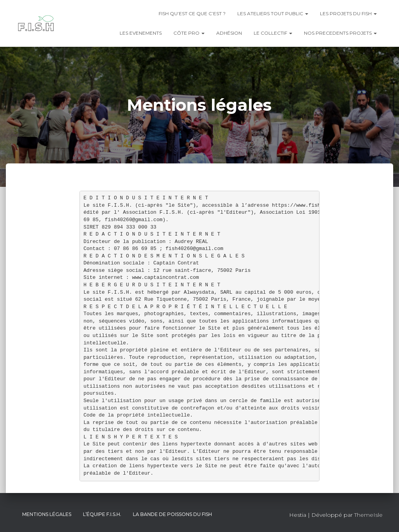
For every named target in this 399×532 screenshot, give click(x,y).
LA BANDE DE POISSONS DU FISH (172, 514)
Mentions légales (47, 514)
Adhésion (229, 33)
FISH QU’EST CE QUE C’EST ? (192, 13)
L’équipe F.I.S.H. (102, 514)
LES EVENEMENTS (141, 33)
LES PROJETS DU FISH (348, 13)
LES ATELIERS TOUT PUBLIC (273, 13)
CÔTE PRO (189, 33)
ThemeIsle (368, 515)
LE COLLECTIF (273, 33)
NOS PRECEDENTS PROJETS (340, 33)
